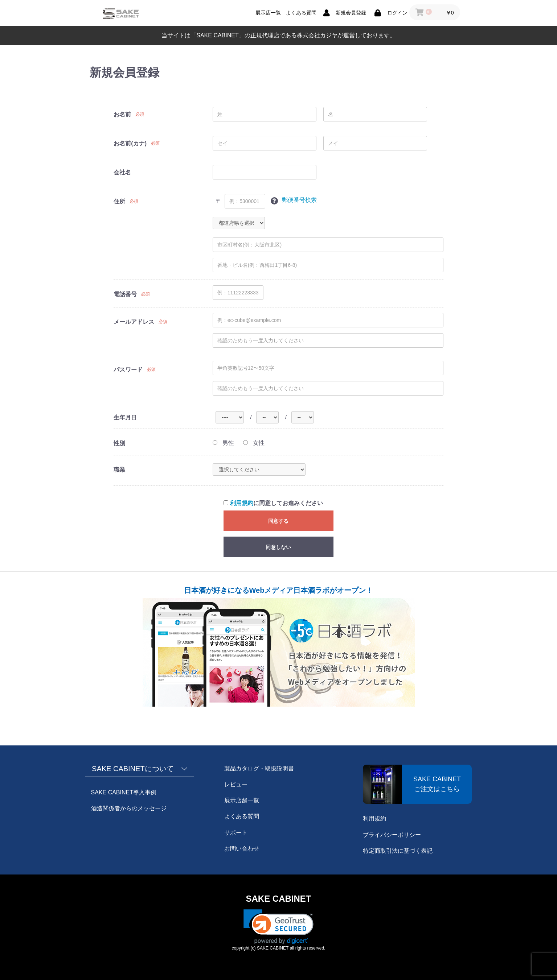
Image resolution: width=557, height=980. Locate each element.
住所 (119, 201)
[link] (278, 927)
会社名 (122, 172)
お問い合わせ (242, 849)
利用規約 (242, 503)
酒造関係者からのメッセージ (129, 808)
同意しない (278, 547)
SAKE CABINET (278, 899)
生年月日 (125, 417)
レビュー (236, 784)
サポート (236, 833)
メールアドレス (134, 322)
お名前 (122, 114)
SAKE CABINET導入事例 (124, 792)
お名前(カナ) (130, 143)
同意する (278, 521)
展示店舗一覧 (242, 800)
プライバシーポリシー (392, 835)
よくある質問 (242, 816)
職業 (119, 470)
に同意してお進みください (273, 503)
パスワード (128, 370)
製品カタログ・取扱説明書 (259, 768)
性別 (119, 443)
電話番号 (125, 294)
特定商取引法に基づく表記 (398, 851)
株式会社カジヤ (317, 35)
